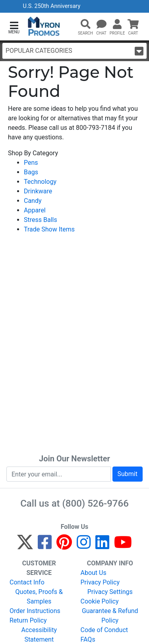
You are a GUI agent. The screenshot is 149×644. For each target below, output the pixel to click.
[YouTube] (123, 546)
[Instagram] (84, 546)
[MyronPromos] (44, 26)
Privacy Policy (100, 582)
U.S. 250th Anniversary (52, 6)
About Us (94, 573)
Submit (128, 474)
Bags (31, 172)
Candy (33, 201)
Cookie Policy (100, 601)
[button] (14, 27)
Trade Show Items (49, 229)
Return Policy (28, 620)
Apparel (35, 210)
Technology (40, 182)
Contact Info (27, 582)
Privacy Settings (110, 592)
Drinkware (38, 191)
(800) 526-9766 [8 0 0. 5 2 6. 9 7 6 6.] (96, 503)
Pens (31, 163)
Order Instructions (35, 611)
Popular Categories (74, 51)
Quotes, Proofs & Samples (39, 597)
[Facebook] (45, 546)
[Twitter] (25, 546)
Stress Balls (41, 220)
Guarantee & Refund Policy (110, 616)
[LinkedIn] (102, 546)
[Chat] (101, 25)
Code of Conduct (104, 630)
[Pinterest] (64, 546)
